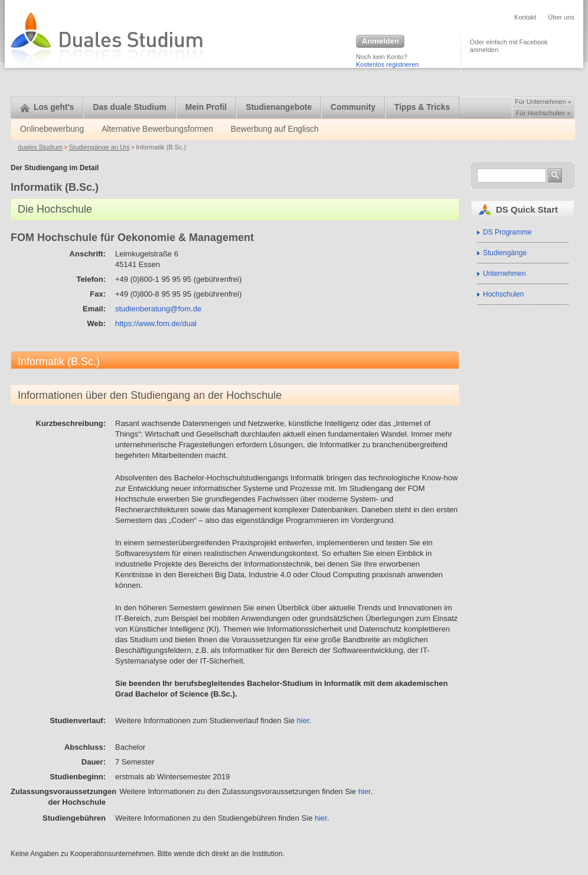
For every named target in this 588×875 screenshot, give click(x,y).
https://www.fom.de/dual (156, 323)
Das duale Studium (129, 107)
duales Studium (40, 147)
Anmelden (380, 42)
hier (303, 721)
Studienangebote (279, 107)
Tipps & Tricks (422, 107)
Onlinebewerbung (52, 129)
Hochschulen (503, 294)
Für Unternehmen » (543, 102)
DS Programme (507, 232)
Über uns (561, 17)
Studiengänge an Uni (99, 147)
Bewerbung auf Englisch (275, 129)
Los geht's (47, 107)
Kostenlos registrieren (387, 64)
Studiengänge (505, 253)
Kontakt (525, 17)
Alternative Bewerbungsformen (157, 129)
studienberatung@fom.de (158, 309)
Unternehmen (504, 274)
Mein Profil (206, 107)
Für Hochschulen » (543, 113)
